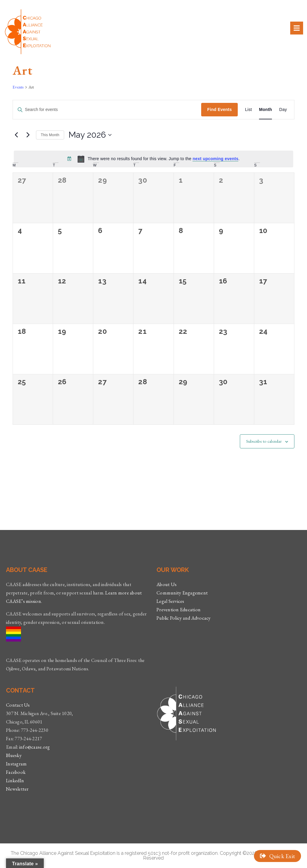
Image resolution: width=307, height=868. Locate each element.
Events (18, 87)
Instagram (16, 764)
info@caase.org (35, 747)
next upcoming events (215, 159)
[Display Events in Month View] (265, 110)
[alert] (153, 159)
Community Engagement (182, 593)
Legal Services (170, 601)
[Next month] (28, 135)
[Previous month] (16, 135)
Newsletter (17, 789)
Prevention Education (179, 610)
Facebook (16, 772)
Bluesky (14, 755)
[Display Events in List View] (248, 110)
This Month (50, 135)
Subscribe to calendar (264, 441)
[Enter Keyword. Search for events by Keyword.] (107, 110)
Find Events (219, 109)
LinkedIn (15, 781)
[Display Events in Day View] (283, 110)
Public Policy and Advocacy (184, 618)
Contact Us (18, 705)
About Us (167, 584)
